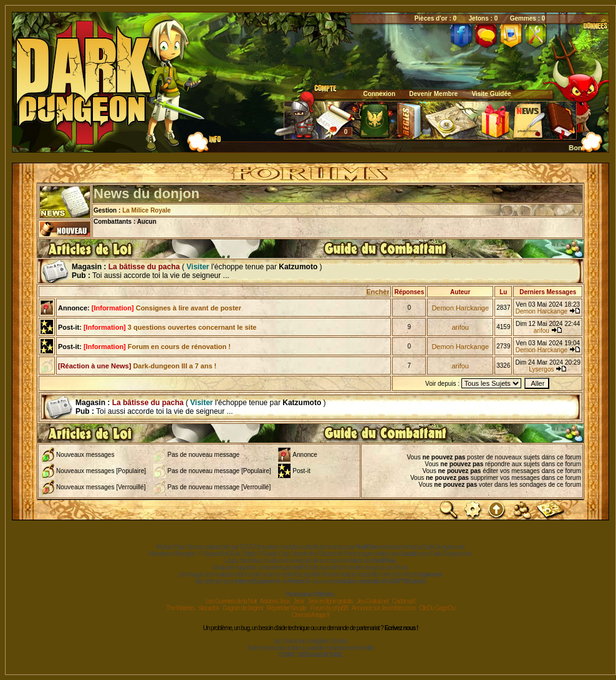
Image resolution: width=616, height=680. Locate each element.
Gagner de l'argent (243, 608)
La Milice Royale (147, 210)
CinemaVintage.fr (310, 615)
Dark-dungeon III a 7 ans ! (137, 366)
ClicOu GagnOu (437, 608)
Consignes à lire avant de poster (166, 308)
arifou (460, 327)
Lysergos (541, 369)
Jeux (298, 601)
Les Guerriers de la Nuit (231, 601)
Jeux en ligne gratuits (330, 601)
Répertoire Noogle (286, 608)
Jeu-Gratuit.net (373, 601)
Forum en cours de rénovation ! (157, 347)
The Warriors (180, 608)
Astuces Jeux (275, 601)
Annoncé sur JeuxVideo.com (383, 608)
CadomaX (404, 601)
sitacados (209, 608)
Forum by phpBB (329, 608)
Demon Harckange (460, 308)
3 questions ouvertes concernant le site (170, 327)
